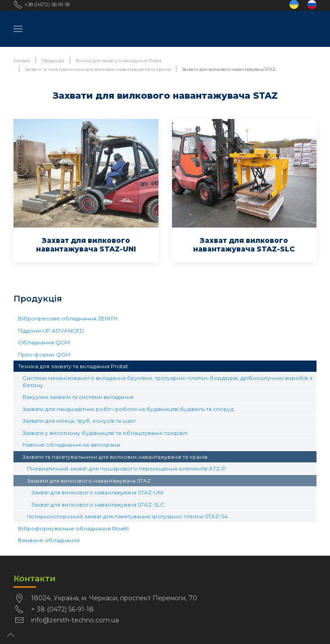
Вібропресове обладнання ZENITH (68, 318)
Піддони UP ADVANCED (51, 331)
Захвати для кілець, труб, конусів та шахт (79, 421)
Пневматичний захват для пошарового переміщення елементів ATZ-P (127, 468)
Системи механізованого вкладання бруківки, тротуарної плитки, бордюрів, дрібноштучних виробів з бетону (167, 381)
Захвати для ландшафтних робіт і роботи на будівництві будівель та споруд (128, 409)
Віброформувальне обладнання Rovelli (73, 528)
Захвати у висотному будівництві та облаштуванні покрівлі (105, 433)
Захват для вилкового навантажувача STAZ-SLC (98, 505)
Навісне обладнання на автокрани (71, 445)
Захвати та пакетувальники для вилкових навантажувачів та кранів (115, 457)
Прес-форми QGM (44, 354)
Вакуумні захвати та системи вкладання (78, 397)
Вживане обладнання (49, 540)
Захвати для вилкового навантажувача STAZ (89, 481)
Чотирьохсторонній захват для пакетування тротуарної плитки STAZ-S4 (127, 516)
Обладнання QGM (44, 342)
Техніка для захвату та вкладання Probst (73, 366)
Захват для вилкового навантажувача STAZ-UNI (97, 492)
